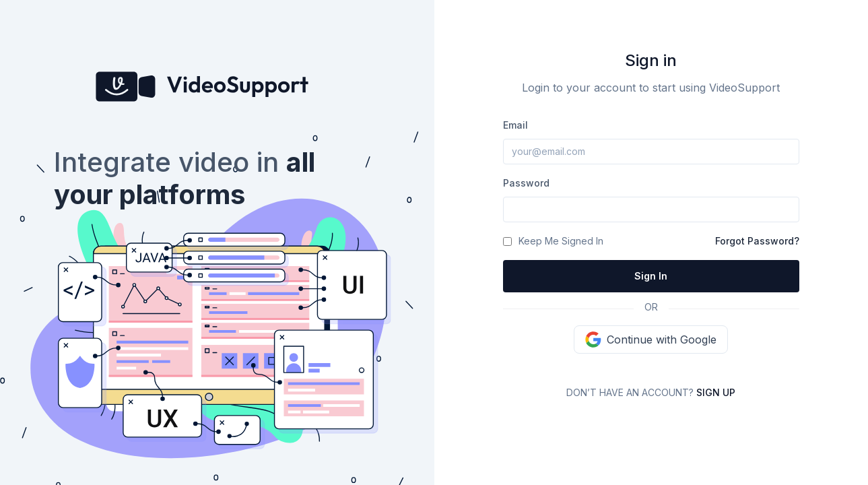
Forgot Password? (757, 241)
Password (526, 183)
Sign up (716, 392)
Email (515, 125)
